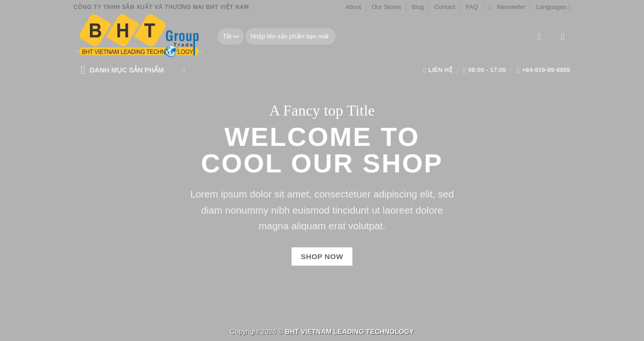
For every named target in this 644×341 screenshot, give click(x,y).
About (353, 7)
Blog (418, 7)
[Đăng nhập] (542, 36)
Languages (553, 7)
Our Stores (387, 7)
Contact (445, 7)
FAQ (472, 7)
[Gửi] (327, 36)
